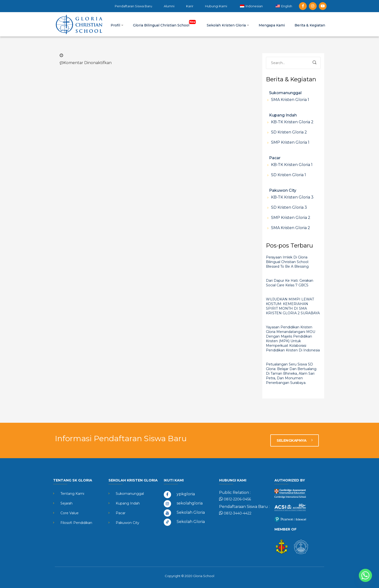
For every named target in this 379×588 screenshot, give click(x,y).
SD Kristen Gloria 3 (289, 207)
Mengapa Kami (272, 25)
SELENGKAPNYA (295, 440)
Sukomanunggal (285, 93)
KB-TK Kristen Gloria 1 (292, 165)
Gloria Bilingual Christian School (165, 25)
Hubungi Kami (216, 6)
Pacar (275, 158)
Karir (190, 6)
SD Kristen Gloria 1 (288, 175)
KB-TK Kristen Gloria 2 (292, 122)
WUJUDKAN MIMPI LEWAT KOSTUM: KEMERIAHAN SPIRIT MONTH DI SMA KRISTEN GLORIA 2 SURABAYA (293, 306)
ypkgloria (186, 494)
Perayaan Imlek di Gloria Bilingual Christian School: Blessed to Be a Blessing (287, 262)
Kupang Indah (283, 115)
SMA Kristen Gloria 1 (290, 100)
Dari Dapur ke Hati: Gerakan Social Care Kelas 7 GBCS (290, 283)
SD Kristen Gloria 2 (289, 132)
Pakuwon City (283, 190)
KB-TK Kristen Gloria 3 (292, 197)
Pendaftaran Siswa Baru (133, 6)
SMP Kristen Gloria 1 (290, 142)
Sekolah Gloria (191, 512)
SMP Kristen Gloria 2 (291, 218)
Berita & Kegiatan (310, 25)
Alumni (169, 6)
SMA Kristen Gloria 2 (291, 228)
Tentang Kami (72, 494)
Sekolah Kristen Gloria (228, 25)
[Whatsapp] (365, 575)
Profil (117, 25)
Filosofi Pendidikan (76, 523)
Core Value (70, 513)
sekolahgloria (190, 503)
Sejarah (66, 503)
